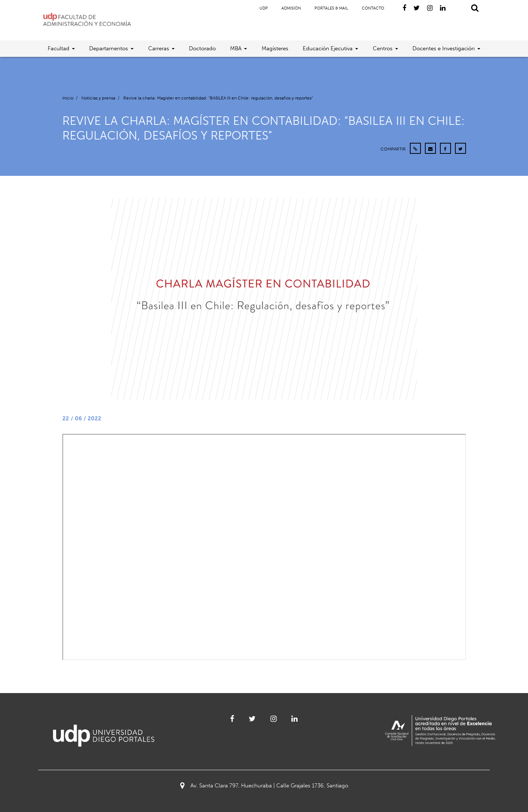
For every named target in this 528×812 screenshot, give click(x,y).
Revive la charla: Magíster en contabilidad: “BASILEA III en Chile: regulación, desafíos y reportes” (218, 98)
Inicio (68, 98)
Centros (383, 48)
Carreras (159, 48)
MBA (236, 48)
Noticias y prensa (98, 98)
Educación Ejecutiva (328, 48)
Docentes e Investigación (444, 48)
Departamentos (109, 48)
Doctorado (202, 48)
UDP (264, 8)
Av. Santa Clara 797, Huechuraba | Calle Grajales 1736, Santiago (264, 786)
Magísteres (275, 48)
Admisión (291, 8)
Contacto (373, 8)
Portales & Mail (331, 8)
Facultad (59, 48)
